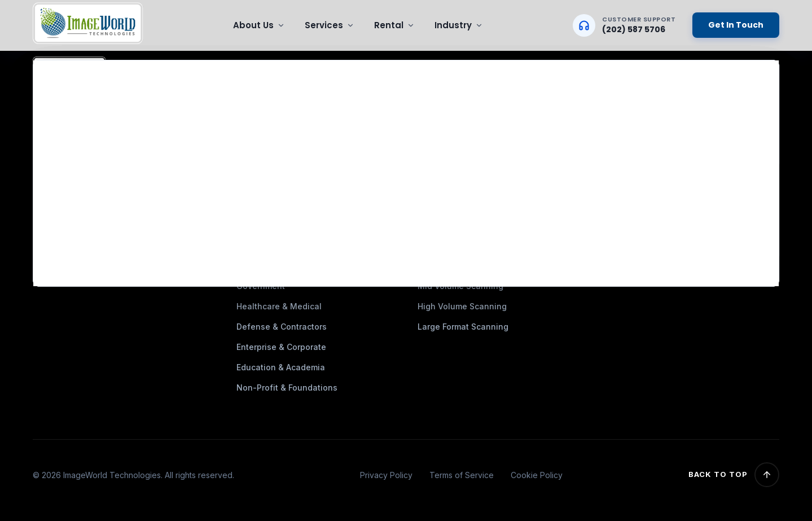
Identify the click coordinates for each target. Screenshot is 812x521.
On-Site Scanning (453, 157)
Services (330, 25)
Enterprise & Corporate (281, 347)
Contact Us (258, 177)
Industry (459, 25)
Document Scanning (457, 96)
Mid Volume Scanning (460, 286)
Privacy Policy (386, 475)
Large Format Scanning (463, 327)
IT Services (440, 218)
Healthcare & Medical (279, 306)
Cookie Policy (537, 475)
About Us (259, 25)
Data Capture (444, 197)
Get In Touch (736, 25)
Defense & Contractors (282, 327)
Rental (394, 25)
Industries (256, 116)
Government (261, 286)
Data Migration (447, 116)
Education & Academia (281, 367)
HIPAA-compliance (273, 157)
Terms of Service (462, 475)
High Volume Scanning (462, 306)
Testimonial (260, 136)
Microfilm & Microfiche (462, 136)
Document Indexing (456, 177)
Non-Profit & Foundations (287, 388)
